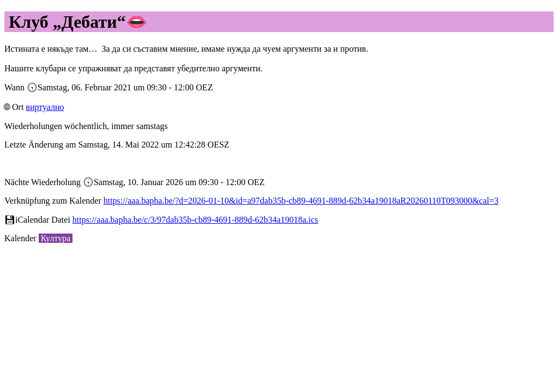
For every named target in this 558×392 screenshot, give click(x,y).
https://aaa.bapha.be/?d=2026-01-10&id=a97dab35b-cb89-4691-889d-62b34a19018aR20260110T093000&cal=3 (301, 201)
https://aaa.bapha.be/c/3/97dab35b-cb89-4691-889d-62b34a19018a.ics (195, 220)
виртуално (45, 107)
